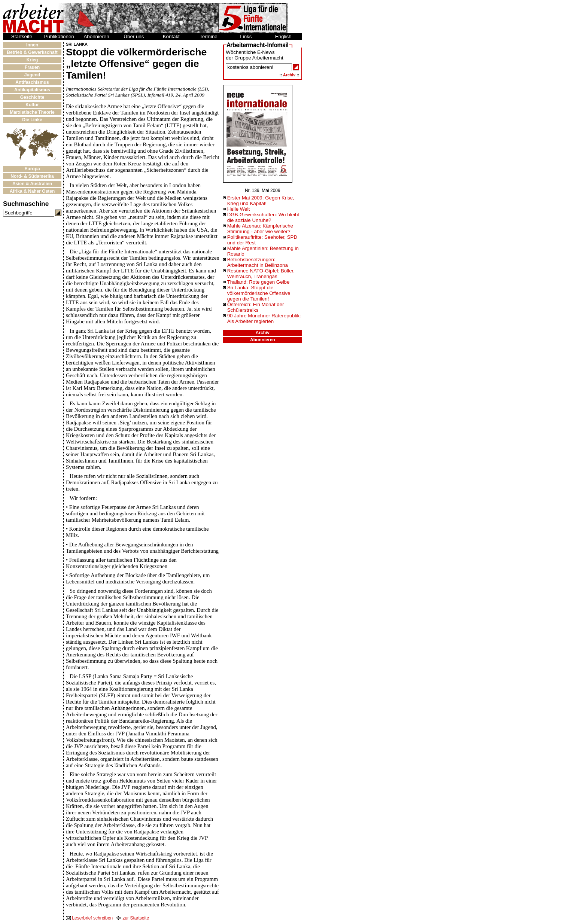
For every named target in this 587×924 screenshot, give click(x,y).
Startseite (22, 36)
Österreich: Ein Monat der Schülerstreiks (256, 307)
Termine (208, 36)
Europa (32, 169)
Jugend (32, 75)
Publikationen (59, 36)
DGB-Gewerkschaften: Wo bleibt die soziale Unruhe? (263, 217)
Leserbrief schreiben (89, 918)
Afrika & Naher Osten (32, 191)
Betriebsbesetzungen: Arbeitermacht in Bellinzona (258, 262)
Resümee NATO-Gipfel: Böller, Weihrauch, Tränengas (261, 274)
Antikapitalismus (32, 90)
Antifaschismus (32, 82)
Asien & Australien (32, 184)
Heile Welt (239, 209)
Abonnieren (96, 36)
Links (246, 36)
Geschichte (32, 97)
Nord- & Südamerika (32, 176)
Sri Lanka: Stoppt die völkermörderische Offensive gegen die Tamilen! (259, 293)
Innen (32, 45)
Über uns (134, 36)
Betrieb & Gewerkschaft (32, 52)
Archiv (289, 75)
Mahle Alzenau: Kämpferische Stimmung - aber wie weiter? (260, 229)
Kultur (32, 105)
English (283, 36)
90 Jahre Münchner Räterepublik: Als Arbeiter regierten (264, 318)
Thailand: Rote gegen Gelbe (258, 282)
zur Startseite (133, 918)
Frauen (32, 67)
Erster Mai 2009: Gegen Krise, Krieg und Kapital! (261, 201)
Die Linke (32, 120)
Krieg (32, 60)
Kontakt (171, 36)
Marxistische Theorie (32, 112)
